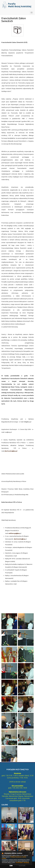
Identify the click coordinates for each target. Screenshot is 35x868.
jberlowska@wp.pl (11, 451)
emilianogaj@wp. (14, 533)
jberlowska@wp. (20, 539)
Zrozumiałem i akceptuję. (23, 863)
